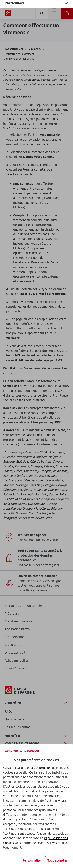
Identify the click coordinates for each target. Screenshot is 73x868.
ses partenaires (41, 768)
